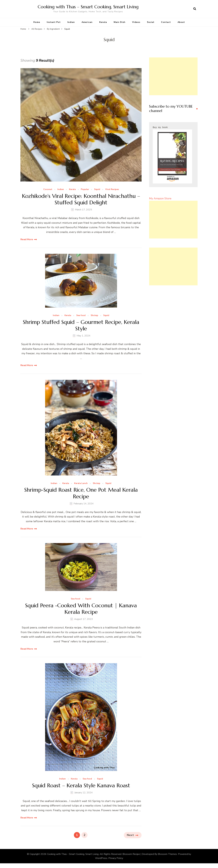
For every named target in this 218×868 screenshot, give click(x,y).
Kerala (103, 22)
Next (130, 835)
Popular (85, 189)
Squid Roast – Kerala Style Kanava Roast (81, 785)
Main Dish (120, 22)
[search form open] (195, 9)
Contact (166, 22)
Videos (136, 22)
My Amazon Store (160, 198)
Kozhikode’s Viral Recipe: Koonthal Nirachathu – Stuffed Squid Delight (81, 199)
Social (151, 22)
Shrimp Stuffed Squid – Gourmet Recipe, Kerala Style (81, 325)
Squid (97, 189)
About (181, 22)
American (87, 22)
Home (37, 22)
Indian (71, 22)
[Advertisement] (173, 76)
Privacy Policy (116, 858)
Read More (27, 239)
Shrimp (94, 316)
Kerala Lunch (81, 483)
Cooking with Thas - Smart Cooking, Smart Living (73, 854)
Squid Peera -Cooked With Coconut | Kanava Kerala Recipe (81, 609)
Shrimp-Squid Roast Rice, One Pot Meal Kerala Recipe (81, 493)
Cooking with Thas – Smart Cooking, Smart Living (88, 7)
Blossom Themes (167, 854)
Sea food (81, 316)
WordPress (101, 858)
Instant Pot (54, 22)
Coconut (48, 189)
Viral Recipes (112, 189)
